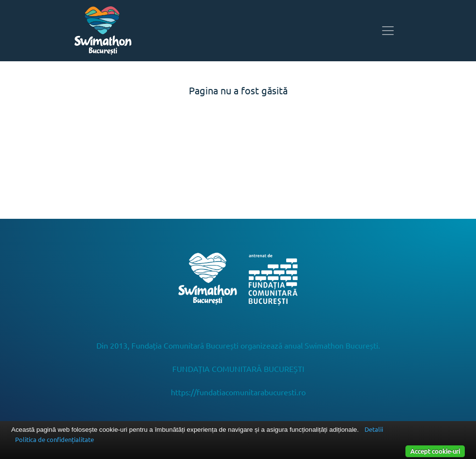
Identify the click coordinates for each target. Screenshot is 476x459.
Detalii (374, 429)
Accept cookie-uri (435, 451)
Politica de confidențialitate (55, 439)
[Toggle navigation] (388, 31)
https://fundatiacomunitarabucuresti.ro (238, 392)
